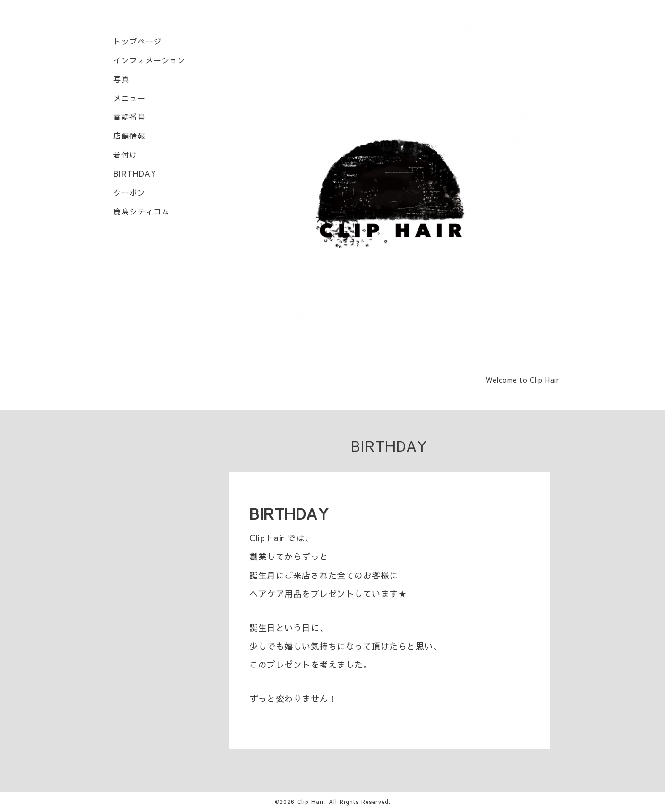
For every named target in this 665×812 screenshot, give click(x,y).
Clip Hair (311, 802)
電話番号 (129, 117)
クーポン (129, 192)
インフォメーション (149, 60)
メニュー (129, 98)
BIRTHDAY (135, 173)
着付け (125, 154)
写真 (121, 79)
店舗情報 (129, 136)
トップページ (137, 41)
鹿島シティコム (141, 211)
